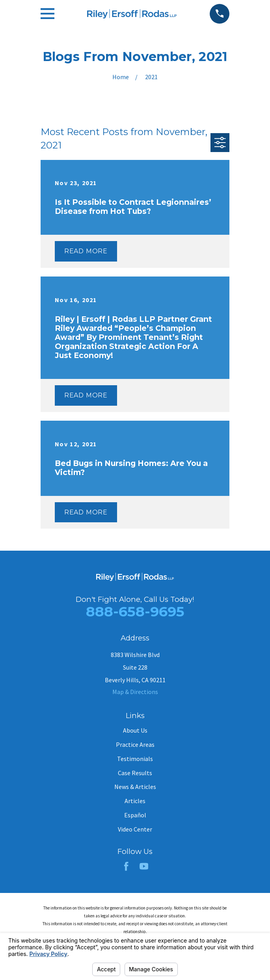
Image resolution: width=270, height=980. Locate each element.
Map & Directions (135, 692)
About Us (135, 730)
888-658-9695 (135, 612)
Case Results (135, 773)
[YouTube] (144, 866)
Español (135, 815)
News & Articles (135, 787)
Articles (135, 801)
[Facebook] (126, 866)
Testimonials (135, 759)
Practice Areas (135, 744)
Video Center (135, 829)
